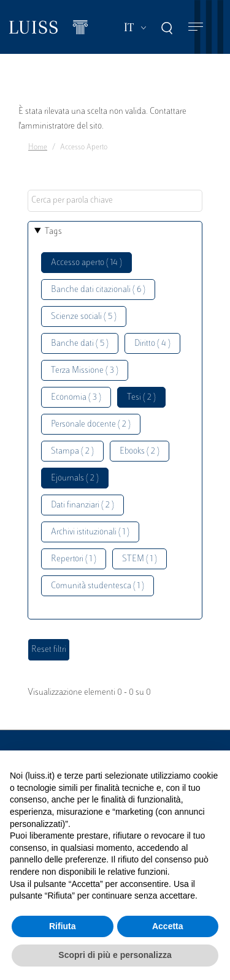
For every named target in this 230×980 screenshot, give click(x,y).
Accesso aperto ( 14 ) (86, 263)
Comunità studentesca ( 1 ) (98, 586)
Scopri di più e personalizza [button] (115, 955)
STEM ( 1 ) (140, 559)
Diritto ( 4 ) (152, 344)
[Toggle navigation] (196, 27)
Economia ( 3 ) (76, 398)
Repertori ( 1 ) (74, 559)
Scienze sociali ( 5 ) (84, 317)
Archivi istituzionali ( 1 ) (90, 532)
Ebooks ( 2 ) (140, 451)
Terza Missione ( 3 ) (85, 371)
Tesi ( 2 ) (141, 398)
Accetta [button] (168, 926)
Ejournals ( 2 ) (75, 478)
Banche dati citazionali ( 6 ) (98, 290)
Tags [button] (53, 232)
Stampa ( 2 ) (72, 451)
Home (38, 148)
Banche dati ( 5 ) (80, 344)
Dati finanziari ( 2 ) (82, 505)
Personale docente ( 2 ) (91, 425)
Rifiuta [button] (63, 926)
